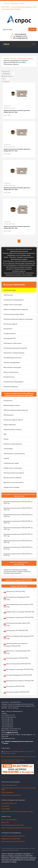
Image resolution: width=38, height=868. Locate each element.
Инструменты (8, 329)
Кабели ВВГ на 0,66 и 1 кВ (9, 803)
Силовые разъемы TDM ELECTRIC (16, 658)
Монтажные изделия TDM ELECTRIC (17, 692)
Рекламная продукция (11, 386)
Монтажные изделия (25, 58)
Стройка (6, 458)
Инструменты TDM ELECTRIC (14, 687)
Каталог (14, 58)
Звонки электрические (11, 372)
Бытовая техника (9, 377)
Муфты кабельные (10, 425)
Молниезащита (9, 415)
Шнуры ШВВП (6, 809)
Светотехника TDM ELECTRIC (14, 592)
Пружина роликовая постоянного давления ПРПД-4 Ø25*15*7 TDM (17, 189)
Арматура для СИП (10, 338)
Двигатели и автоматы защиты (14, 482)
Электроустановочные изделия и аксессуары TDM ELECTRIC (16, 645)
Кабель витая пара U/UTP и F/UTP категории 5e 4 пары (17, 811)
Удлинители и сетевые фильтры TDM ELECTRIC (17, 652)
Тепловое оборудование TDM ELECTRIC (18, 675)
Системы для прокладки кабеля (14, 314)
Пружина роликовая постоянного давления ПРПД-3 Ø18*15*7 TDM (17, 150)
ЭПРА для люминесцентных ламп (11, 795)
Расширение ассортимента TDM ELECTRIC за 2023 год (18, 522)
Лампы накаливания (7, 792)
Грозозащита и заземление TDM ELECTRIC (19, 618)
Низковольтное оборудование (14, 300)
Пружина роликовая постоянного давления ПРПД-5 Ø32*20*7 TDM (17, 227)
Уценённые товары (10, 290)
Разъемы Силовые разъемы (13, 444)
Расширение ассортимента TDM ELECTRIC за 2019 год (18, 548)
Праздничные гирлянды (11, 487)
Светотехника (8, 295)
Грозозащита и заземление (12, 343)
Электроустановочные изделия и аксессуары (18, 319)
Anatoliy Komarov (14, 850)
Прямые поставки (18, 757)
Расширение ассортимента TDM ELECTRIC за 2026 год (18, 502)
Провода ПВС (5, 806)
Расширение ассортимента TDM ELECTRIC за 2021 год (18, 535)
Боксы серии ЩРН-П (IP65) (9, 820)
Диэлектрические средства (12, 477)
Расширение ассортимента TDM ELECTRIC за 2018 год (18, 555)
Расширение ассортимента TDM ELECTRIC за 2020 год (18, 541)
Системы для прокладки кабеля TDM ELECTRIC (17, 624)
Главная (7, 58)
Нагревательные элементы (13, 358)
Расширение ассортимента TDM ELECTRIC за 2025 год (18, 509)
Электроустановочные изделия (14, 473)
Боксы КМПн (5, 822)
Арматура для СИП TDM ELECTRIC (16, 631)
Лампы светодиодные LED (9, 785)
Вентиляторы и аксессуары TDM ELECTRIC (18, 670)
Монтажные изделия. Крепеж (13, 420)
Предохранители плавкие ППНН (11, 839)
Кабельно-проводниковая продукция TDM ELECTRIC (19, 637)
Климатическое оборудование (13, 382)
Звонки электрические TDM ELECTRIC (17, 664)
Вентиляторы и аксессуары (12, 367)
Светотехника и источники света (14, 453)
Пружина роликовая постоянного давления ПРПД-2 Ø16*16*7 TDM (17, 111)
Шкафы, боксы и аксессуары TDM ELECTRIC (19, 612)
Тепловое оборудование (12, 362)
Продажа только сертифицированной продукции (13, 761)
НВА (5, 434)
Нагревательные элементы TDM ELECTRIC (19, 681)
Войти (22, 3)
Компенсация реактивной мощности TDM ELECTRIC (18, 606)
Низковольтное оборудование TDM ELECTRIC (16, 598)
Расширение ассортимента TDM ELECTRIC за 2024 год (18, 515)
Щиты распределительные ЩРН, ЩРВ (13, 825)
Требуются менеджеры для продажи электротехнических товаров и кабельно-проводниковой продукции (17, 571)
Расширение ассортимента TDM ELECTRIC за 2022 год (18, 528)
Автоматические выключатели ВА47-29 (13, 836)
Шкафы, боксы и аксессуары (13, 304)
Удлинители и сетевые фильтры (14, 353)
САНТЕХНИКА (8, 449)
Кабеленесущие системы (12, 405)
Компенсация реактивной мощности (15, 348)
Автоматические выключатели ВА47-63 (13, 841)
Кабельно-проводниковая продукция (16, 309)
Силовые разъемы (10, 333)
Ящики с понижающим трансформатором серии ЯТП (17, 828)
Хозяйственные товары (11, 463)
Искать (32, 29)
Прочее (6, 439)
